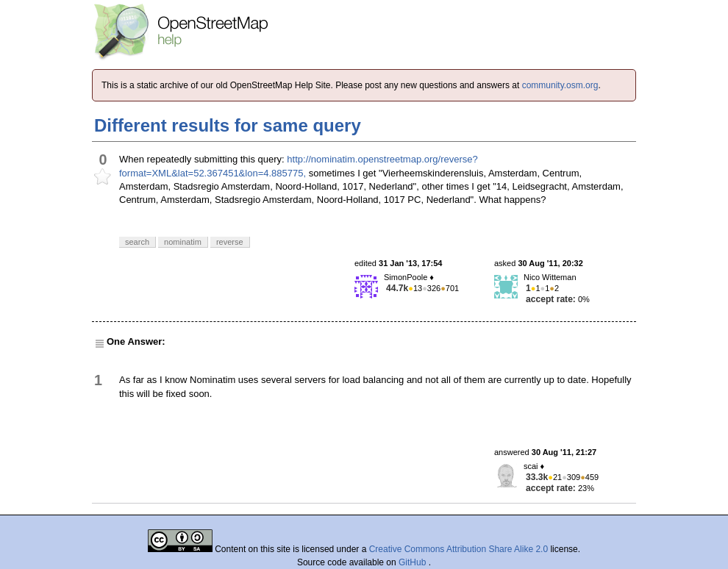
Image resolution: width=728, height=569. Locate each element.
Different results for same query (228, 125)
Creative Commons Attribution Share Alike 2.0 (458, 549)
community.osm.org (560, 85)
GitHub (414, 562)
